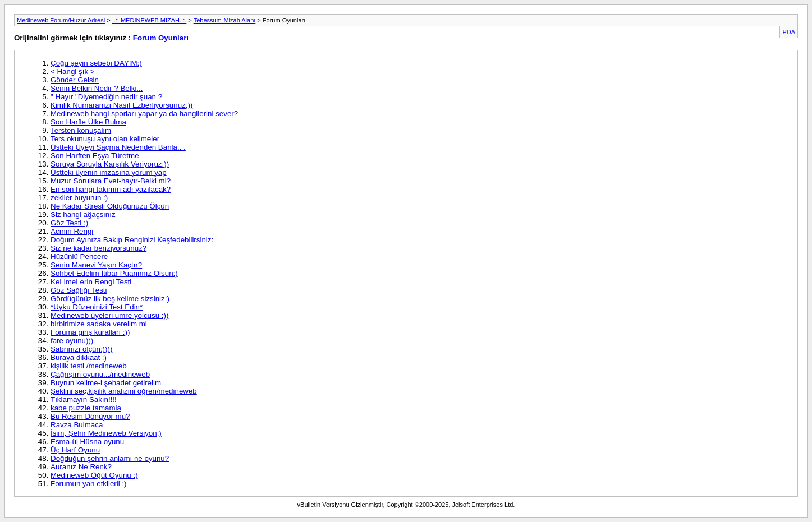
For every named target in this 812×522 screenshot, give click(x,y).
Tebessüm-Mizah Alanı (225, 20)
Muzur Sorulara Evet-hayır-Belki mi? (111, 181)
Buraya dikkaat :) (79, 357)
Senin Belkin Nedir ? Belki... (97, 88)
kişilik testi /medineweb (89, 366)
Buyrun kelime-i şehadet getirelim (106, 383)
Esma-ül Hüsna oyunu (87, 442)
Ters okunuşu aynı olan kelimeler (105, 139)
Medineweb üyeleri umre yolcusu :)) (109, 315)
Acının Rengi (72, 231)
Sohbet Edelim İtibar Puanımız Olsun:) (114, 273)
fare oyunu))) (72, 341)
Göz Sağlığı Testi (79, 290)
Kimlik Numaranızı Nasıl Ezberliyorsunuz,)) (121, 105)
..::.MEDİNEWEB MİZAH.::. (150, 20)
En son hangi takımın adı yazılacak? (111, 189)
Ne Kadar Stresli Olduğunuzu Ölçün (110, 206)
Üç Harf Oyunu (75, 450)
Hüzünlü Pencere (79, 257)
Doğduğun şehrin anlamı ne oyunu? (110, 458)
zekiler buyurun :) (79, 198)
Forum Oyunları (161, 38)
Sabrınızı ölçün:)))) (81, 349)
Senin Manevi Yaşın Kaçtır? (96, 265)
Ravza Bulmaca (77, 425)
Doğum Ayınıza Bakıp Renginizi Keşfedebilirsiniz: (132, 240)
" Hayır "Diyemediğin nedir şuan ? (106, 97)
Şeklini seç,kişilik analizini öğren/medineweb (124, 391)
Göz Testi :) (69, 223)
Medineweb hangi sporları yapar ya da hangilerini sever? (144, 114)
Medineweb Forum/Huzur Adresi (61, 20)
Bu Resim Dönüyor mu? (90, 416)
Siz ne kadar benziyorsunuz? (98, 248)
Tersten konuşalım (81, 130)
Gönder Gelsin (75, 80)
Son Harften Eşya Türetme (95, 156)
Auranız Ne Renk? (81, 467)
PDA (789, 32)
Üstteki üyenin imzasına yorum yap (109, 172)
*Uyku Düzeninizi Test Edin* (97, 307)
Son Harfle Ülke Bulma (88, 122)
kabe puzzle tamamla (86, 408)
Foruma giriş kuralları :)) (90, 332)
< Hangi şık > (73, 71)
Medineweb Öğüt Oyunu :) (94, 475)
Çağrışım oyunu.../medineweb (100, 374)
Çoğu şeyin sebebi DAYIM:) (96, 63)
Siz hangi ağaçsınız (83, 214)
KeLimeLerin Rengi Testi (91, 282)
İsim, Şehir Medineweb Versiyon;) (106, 433)
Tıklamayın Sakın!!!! (84, 399)
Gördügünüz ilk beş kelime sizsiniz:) (110, 299)
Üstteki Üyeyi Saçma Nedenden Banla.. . (118, 147)
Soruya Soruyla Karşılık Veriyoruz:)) (110, 164)
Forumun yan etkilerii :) (89, 484)
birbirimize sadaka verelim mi (99, 324)
